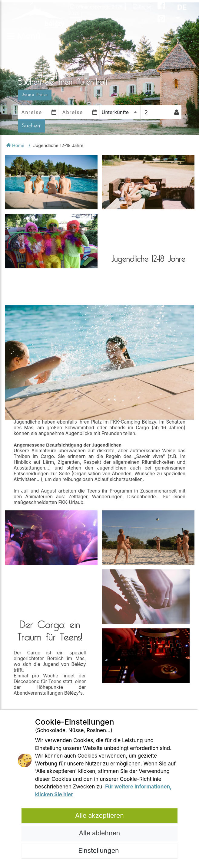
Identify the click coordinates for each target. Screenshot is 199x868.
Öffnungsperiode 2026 (97, 7)
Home (16, 145)
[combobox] (120, 112)
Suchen (32, 126)
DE (181, 12)
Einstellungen (99, 850)
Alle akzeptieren (99, 815)
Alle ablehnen (100, 833)
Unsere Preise (35, 95)
